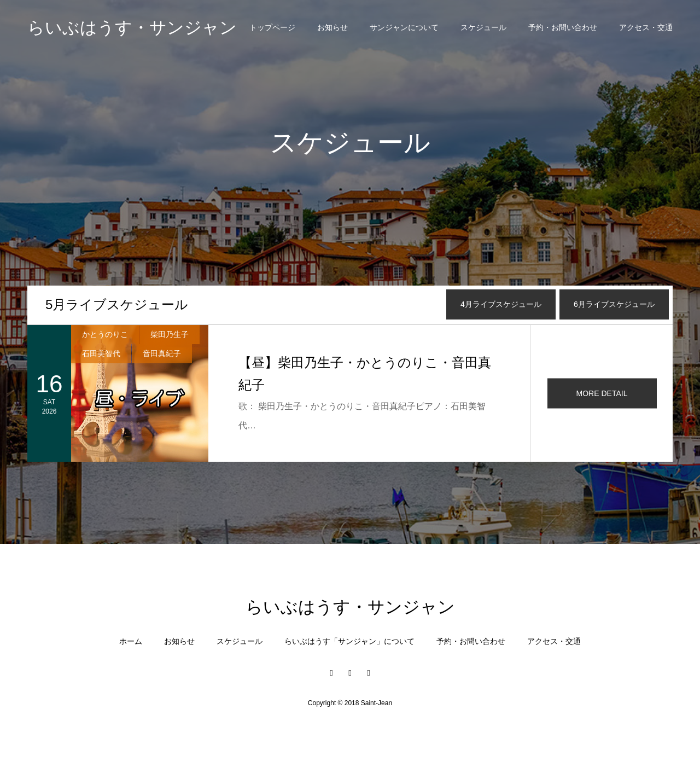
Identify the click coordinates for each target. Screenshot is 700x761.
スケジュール (483, 27)
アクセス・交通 (646, 27)
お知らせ (332, 27)
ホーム (131, 641)
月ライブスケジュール (117, 304)
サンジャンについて (404, 27)
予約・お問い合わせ (563, 27)
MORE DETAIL (602, 393)
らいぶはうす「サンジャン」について (349, 641)
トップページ (272, 27)
